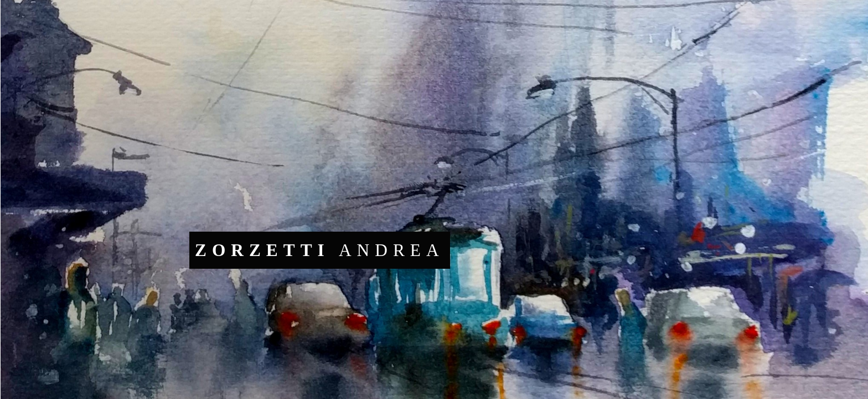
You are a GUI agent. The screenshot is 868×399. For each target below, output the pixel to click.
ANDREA (320, 250)
